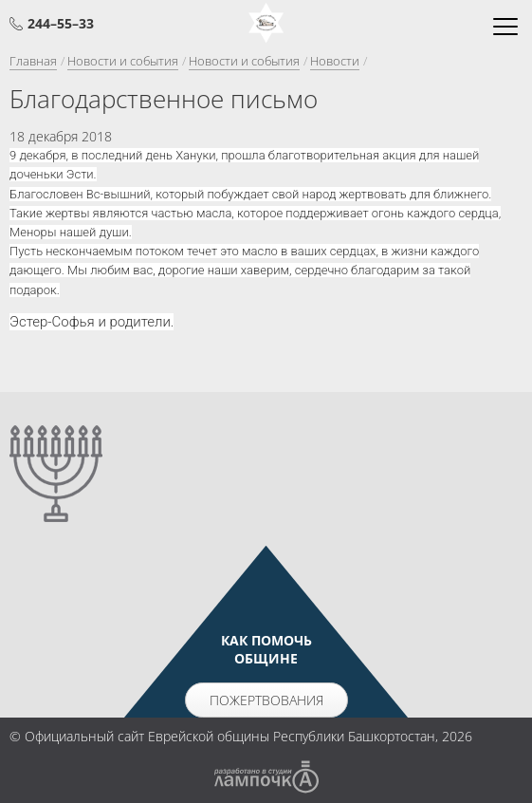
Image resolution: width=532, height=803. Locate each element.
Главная (33, 61)
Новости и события (123, 61)
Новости (335, 61)
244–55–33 (61, 23)
